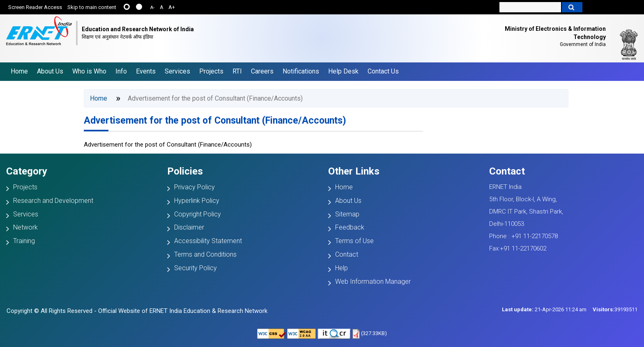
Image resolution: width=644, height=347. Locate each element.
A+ (172, 7)
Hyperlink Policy (197, 201)
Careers (262, 71)
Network (25, 227)
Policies (185, 171)
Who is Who (89, 71)
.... (139, 7)
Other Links (354, 171)
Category (27, 171)
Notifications (301, 71)
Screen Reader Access (35, 7)
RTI (237, 71)
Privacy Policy (194, 187)
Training (24, 241)
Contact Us (383, 71)
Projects (211, 71)
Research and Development (53, 201)
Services (177, 71)
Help (342, 268)
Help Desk (343, 71)
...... (127, 7)
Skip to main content (92, 7)
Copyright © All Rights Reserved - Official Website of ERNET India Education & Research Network (137, 311)
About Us (50, 71)
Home (19, 71)
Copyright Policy (198, 214)
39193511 (615, 309)
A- (152, 8)
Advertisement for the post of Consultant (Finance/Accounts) (215, 121)
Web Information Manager (373, 282)
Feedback (350, 227)
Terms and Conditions (205, 254)
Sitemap (347, 214)
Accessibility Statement (208, 241)
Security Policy (195, 268)
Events (146, 71)
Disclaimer (189, 227)
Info (121, 71)
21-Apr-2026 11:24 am (544, 309)
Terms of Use (354, 241)
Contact (347, 254)
